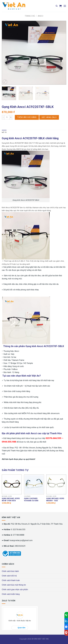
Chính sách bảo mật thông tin (14, 585)
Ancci (41, 16)
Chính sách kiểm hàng (11, 594)
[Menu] (65, 6)
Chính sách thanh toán (11, 580)
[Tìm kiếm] (57, 6)
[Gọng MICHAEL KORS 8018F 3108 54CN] (12, 484)
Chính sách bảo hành (10, 571)
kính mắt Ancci (29, 433)
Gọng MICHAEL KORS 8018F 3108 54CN (11, 500)
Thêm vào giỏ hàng (27, 117)
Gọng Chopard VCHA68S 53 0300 (31, 500)
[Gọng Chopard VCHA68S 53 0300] (34, 484)
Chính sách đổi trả (9, 576)
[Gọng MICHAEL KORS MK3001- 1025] (56, 484)
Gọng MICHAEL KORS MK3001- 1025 (55, 500)
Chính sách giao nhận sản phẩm (15, 590)
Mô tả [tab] (4, 132)
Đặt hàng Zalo (49, 117)
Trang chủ (30, 16)
